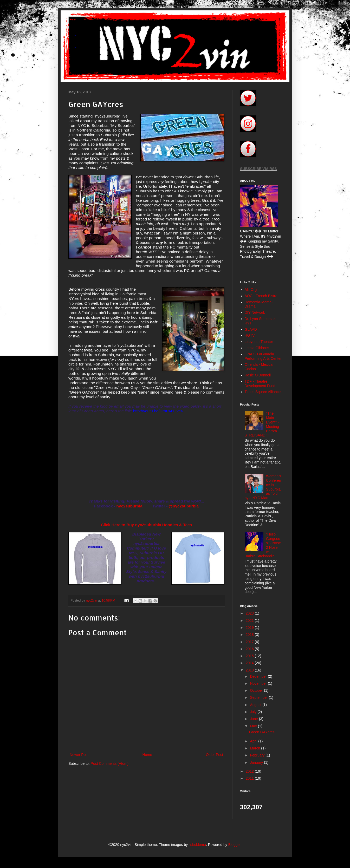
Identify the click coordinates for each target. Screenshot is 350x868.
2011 (250, 778)
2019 (250, 628)
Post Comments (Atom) (110, 763)
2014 (250, 663)
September (259, 697)
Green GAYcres (262, 732)
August (256, 705)
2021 (250, 621)
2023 (250, 613)
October (257, 690)
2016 (250, 649)
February (258, 755)
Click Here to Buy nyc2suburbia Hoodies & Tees (146, 525)
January (257, 762)
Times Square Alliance (263, 392)
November (259, 683)
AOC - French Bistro (261, 296)
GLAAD (251, 329)
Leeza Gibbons (257, 348)
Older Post (215, 755)
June (254, 719)
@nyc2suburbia (184, 506)
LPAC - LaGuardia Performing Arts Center (263, 356)
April (254, 741)
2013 (250, 670)
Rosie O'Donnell (258, 375)
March (255, 748)
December (259, 676)
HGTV (250, 335)
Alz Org (251, 290)
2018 (250, 635)
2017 (250, 642)
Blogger (234, 845)
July (254, 712)
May (254, 726)
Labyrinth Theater (259, 342)
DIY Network (255, 312)
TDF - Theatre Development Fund (260, 384)
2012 (250, 771)
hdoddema (197, 845)
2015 (250, 656)
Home (147, 755)
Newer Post (79, 755)
